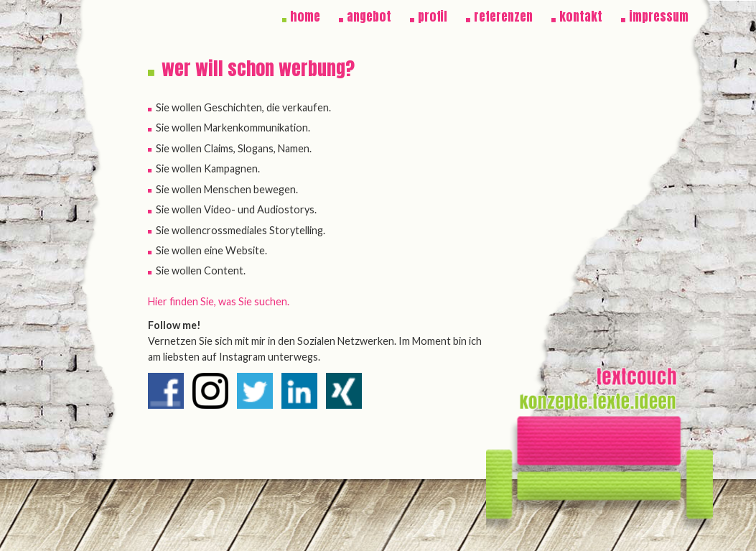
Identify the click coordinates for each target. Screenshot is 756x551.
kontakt (581, 17)
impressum (659, 17)
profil (433, 17)
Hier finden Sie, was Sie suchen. (219, 301)
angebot (369, 17)
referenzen (503, 17)
